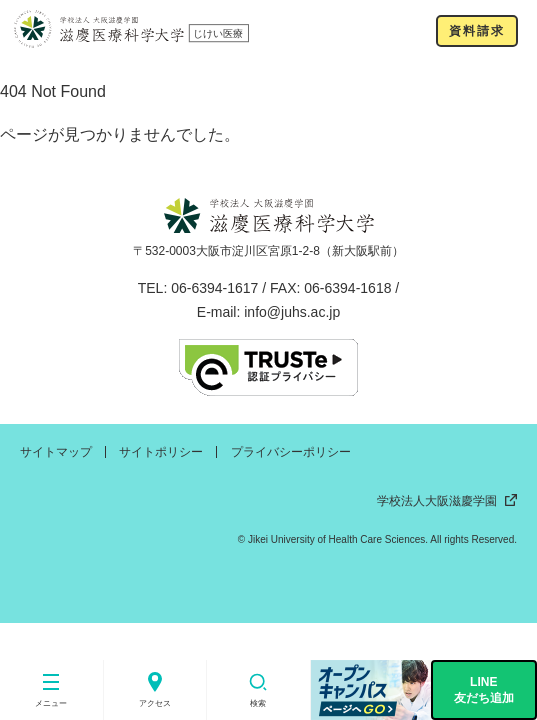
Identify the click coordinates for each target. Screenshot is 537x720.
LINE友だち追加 (484, 690)
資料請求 (476, 31)
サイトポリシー (161, 452)
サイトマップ (56, 452)
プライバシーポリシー (291, 452)
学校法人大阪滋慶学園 (447, 501)
